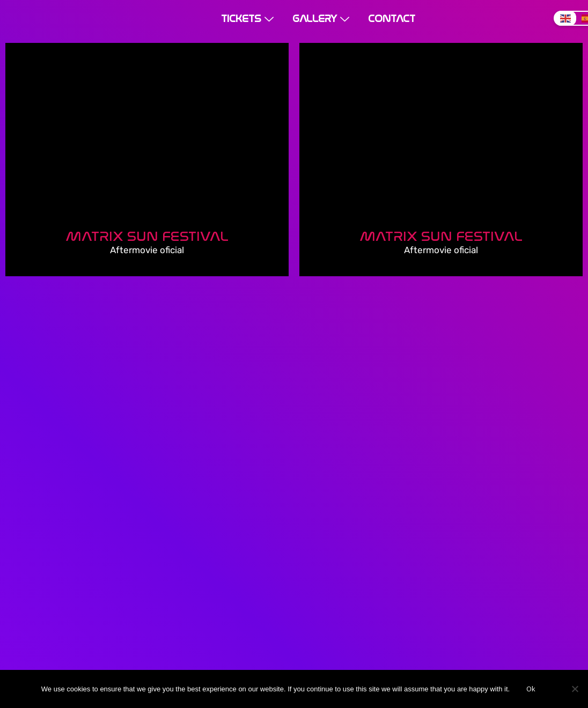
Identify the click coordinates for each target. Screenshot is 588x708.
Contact (392, 19)
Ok (531, 689)
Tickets (249, 19)
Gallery (322, 19)
